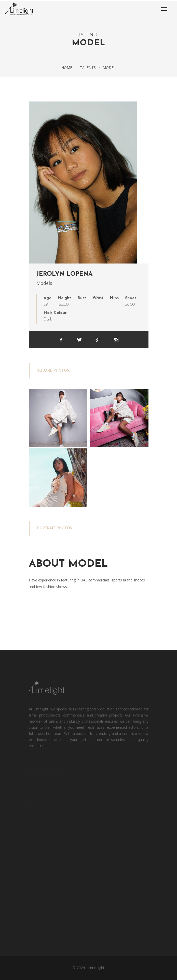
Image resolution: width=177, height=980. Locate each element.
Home (67, 68)
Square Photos (53, 371)
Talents (88, 68)
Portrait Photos (55, 528)
